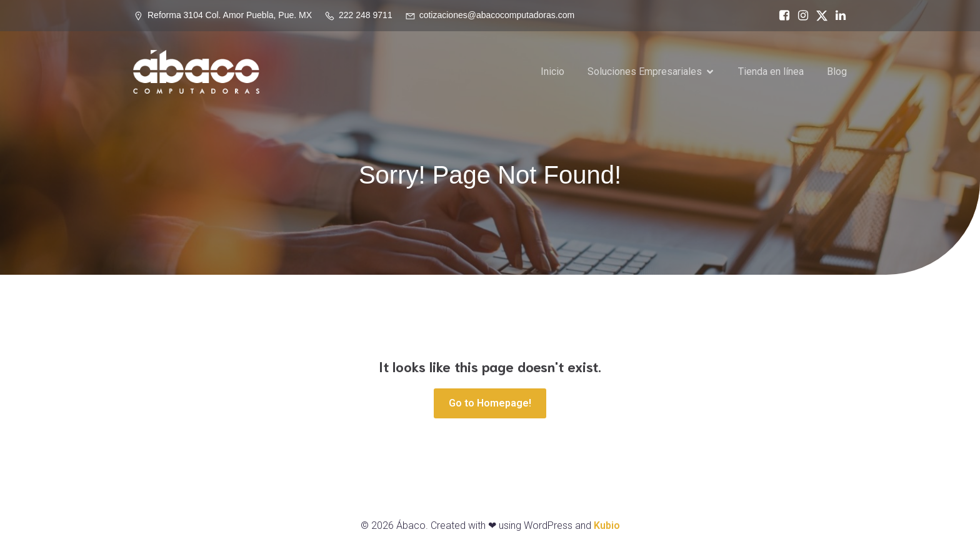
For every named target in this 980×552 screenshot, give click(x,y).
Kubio (607, 525)
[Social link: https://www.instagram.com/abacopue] (800, 16)
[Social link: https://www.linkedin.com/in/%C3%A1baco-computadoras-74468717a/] (837, 16)
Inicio (552, 71)
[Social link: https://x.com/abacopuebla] (819, 16)
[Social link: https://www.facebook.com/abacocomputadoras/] (781, 16)
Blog (837, 71)
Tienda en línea (771, 71)
